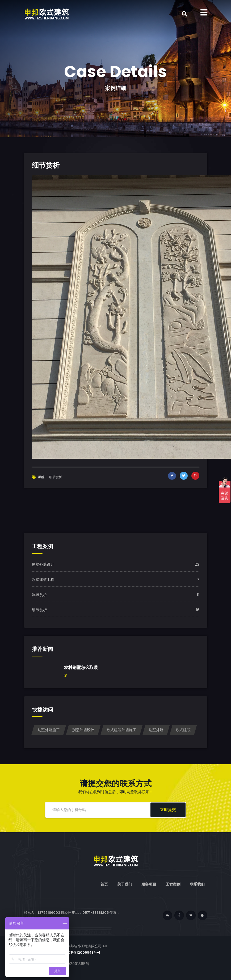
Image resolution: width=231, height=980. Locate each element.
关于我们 (125, 884)
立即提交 (168, 810)
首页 (104, 884)
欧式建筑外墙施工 (121, 730)
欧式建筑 (183, 730)
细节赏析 (39, 610)
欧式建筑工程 (43, 580)
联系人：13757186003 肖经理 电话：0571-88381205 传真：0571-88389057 (72, 915)
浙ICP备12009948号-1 (82, 952)
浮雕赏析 (39, 595)
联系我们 (197, 884)
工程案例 (173, 884)
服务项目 (149, 884)
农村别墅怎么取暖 (81, 667)
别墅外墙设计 (43, 564)
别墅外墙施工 (49, 730)
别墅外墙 (156, 730)
